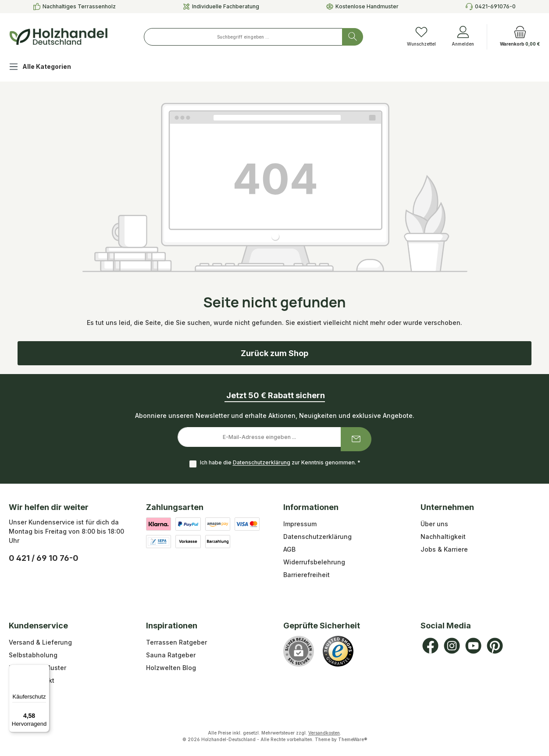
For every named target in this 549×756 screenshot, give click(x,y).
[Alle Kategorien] (47, 68)
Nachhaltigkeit (443, 537)
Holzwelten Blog (171, 668)
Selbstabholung (33, 655)
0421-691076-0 (495, 6)
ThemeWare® (353, 739)
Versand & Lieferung (40, 642)
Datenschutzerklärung (262, 463)
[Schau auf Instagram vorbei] (452, 646)
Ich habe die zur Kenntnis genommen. (280, 463)
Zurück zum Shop (274, 353)
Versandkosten (324, 733)
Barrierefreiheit (307, 575)
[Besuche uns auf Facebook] (430, 646)
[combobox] (243, 37)
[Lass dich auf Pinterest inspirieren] (495, 646)
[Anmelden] (463, 37)
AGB (289, 549)
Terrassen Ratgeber (176, 642)
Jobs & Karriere (444, 549)
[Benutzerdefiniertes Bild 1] (338, 651)
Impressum (300, 524)
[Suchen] (353, 37)
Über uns (434, 524)
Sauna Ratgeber (171, 655)
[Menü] (44, 670)
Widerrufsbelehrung (314, 562)
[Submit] (356, 439)
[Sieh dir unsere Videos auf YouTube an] (473, 646)
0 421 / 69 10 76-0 (44, 558)
